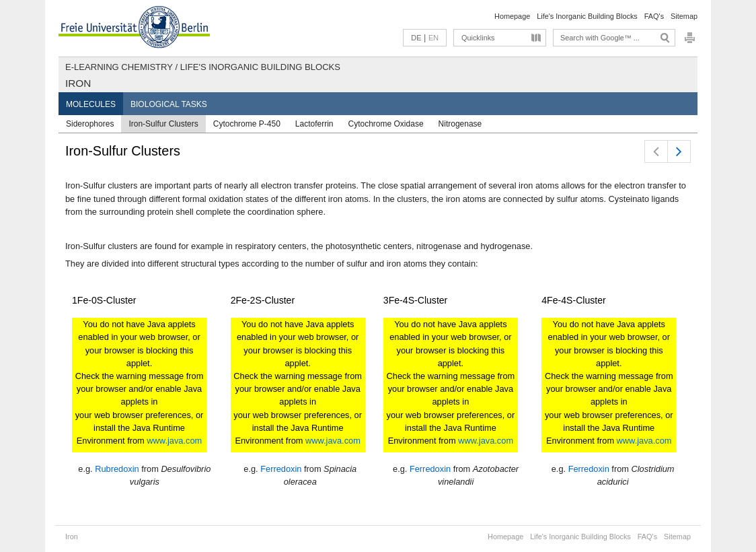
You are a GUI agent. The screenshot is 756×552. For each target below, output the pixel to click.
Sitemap (684, 16)
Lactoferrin (314, 124)
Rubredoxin (117, 469)
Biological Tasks (169, 104)
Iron (78, 83)
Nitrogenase (460, 124)
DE (416, 38)
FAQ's (654, 16)
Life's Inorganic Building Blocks (587, 16)
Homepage (512, 16)
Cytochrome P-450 (247, 124)
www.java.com (174, 441)
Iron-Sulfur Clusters (163, 124)
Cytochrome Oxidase (386, 124)
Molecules (91, 104)
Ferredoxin (281, 469)
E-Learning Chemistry (119, 67)
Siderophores (90, 124)
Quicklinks (478, 38)
